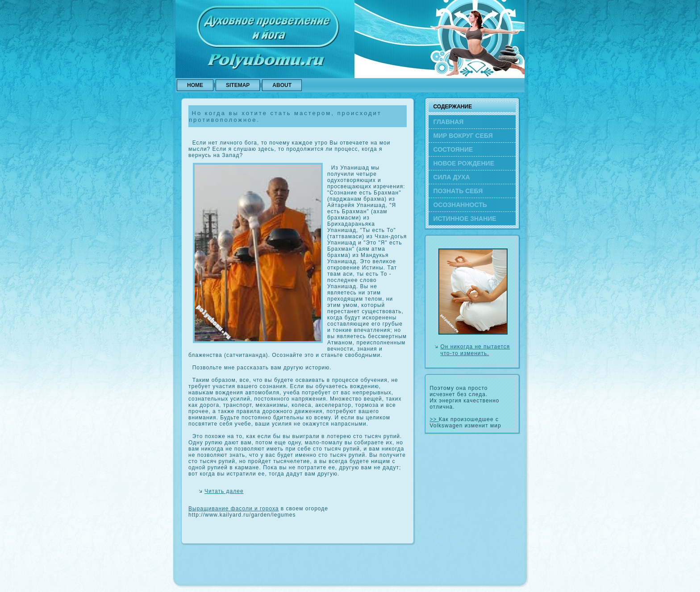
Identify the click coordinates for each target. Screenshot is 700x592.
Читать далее (224, 491)
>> (434, 419)
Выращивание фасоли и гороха (234, 509)
